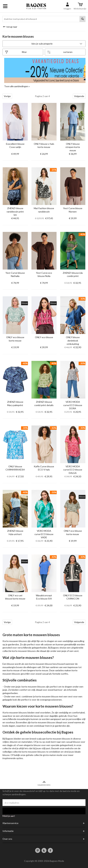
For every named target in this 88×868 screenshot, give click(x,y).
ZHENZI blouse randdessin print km (15, 211)
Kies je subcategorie (57, 44)
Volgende (79, 96)
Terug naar (10, 27)
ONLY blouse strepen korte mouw (73, 147)
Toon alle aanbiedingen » (17, 86)
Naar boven (44, 783)
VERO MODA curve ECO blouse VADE (44, 534)
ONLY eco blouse (44, 337)
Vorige (7, 96)
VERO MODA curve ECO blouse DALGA (73, 470)
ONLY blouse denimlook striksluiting (73, 340)
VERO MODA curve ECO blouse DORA (73, 405)
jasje (64, 651)
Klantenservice (10, 823)
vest (76, 651)
